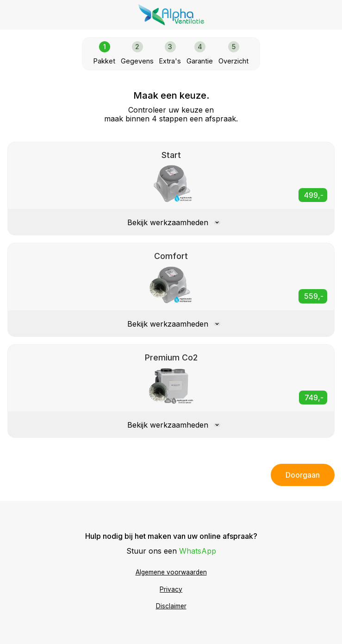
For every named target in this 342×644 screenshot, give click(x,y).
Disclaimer (171, 606)
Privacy (171, 589)
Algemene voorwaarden (171, 572)
